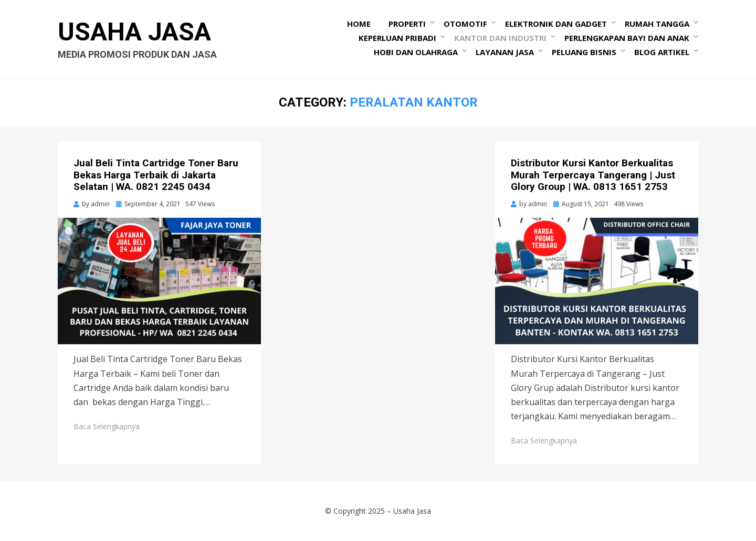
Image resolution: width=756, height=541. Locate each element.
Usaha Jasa (134, 32)
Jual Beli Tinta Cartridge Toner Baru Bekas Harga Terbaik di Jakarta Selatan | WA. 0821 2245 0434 (156, 175)
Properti (407, 24)
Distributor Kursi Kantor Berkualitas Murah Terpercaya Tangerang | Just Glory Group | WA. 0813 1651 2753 (593, 175)
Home (359, 24)
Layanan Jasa (505, 52)
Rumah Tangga (657, 24)
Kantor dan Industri (500, 38)
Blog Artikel (662, 52)
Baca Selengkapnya (107, 426)
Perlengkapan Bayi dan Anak (627, 38)
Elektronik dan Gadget (556, 24)
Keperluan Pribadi (397, 38)
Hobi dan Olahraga (416, 52)
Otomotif (465, 24)
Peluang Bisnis (584, 52)
